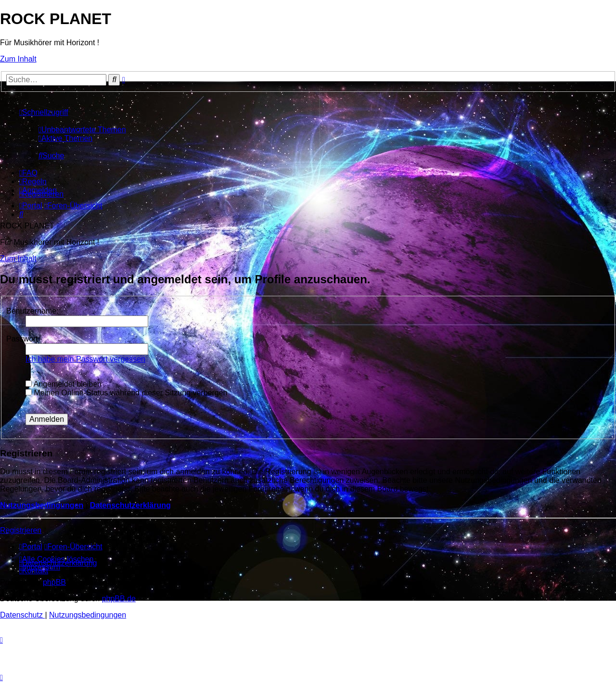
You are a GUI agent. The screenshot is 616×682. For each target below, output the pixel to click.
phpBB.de (119, 599)
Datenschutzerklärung (130, 505)
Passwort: (23, 339)
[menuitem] (82, 130)
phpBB (54, 582)
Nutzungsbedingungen (42, 505)
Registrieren (21, 530)
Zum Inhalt (18, 59)
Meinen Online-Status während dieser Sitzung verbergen (126, 393)
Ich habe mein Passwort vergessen (85, 359)
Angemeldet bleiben (64, 384)
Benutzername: (32, 311)
